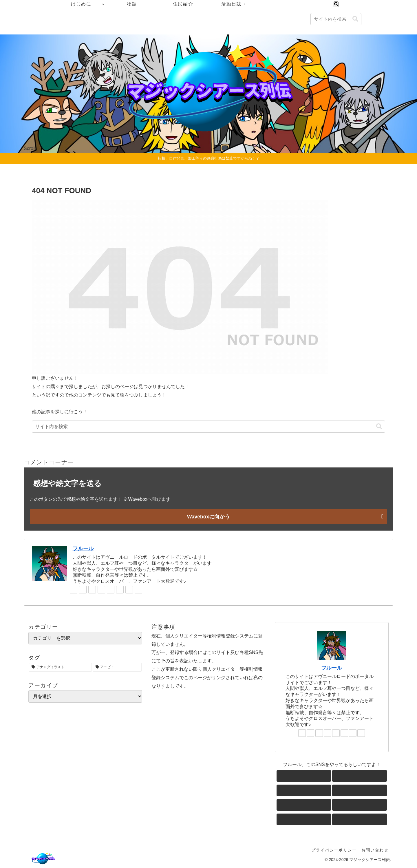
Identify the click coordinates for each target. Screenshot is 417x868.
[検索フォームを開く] (336, 4)
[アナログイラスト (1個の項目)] (60, 667)
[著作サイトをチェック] (74, 589)
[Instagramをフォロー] (101, 589)
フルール (83, 548)
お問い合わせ (374, 850)
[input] (336, 19)
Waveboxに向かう (209, 516)
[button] (355, 19)
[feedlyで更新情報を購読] (129, 589)
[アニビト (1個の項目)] (117, 667)
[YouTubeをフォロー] (111, 589)
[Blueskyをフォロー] (92, 589)
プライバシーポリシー (332, 850)
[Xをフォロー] (83, 589)
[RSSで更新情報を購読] (138, 589)
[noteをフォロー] (120, 589)
